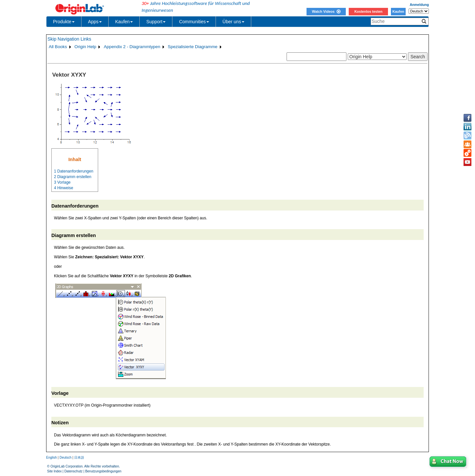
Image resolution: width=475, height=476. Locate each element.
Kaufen (398, 11)
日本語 (79, 458)
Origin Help (86, 47)
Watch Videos (326, 11)
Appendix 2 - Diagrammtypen (132, 47)
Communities (194, 22)
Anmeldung (419, 5)
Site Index (54, 471)
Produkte (64, 22)
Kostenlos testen (368, 11)
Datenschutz (74, 471)
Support (156, 22)
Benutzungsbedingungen (103, 471)
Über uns (233, 22)
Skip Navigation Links (69, 39)
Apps (95, 22)
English (52, 458)
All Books (58, 47)
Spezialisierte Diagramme (193, 47)
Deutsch (66, 458)
